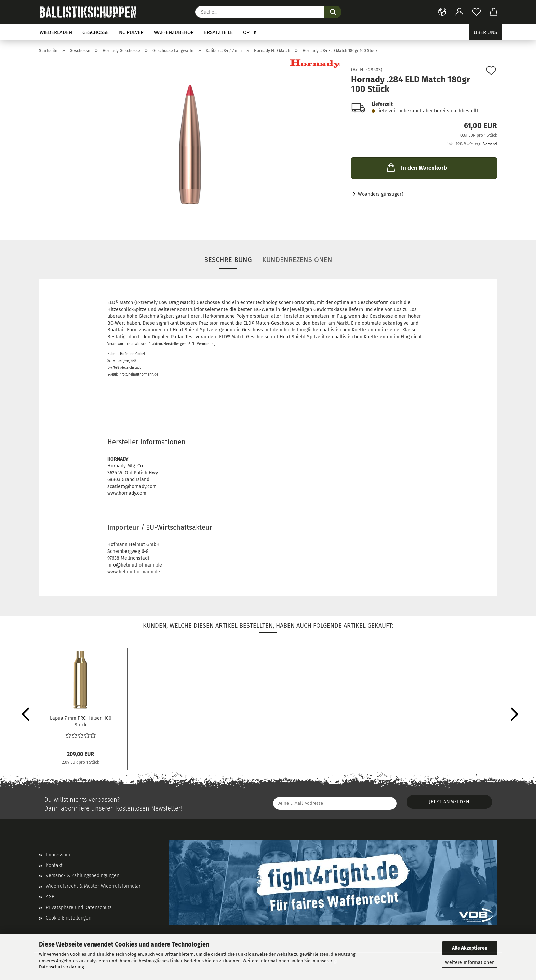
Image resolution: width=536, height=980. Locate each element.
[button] (442, 12)
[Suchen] (333, 12)
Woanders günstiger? (381, 194)
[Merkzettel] (477, 12)
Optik (250, 32)
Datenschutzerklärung (62, 967)
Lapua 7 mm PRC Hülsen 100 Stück (81, 721)
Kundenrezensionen (297, 260)
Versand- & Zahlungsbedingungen (83, 876)
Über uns (485, 32)
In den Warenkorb (416, 167)
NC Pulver (131, 32)
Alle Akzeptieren (470, 948)
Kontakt (54, 865)
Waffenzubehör (174, 32)
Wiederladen (56, 32)
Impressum (58, 855)
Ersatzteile (218, 32)
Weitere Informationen (470, 962)
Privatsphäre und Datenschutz (79, 907)
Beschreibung (228, 260)
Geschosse (96, 32)
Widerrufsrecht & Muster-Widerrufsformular (93, 886)
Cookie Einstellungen (69, 918)
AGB (50, 897)
